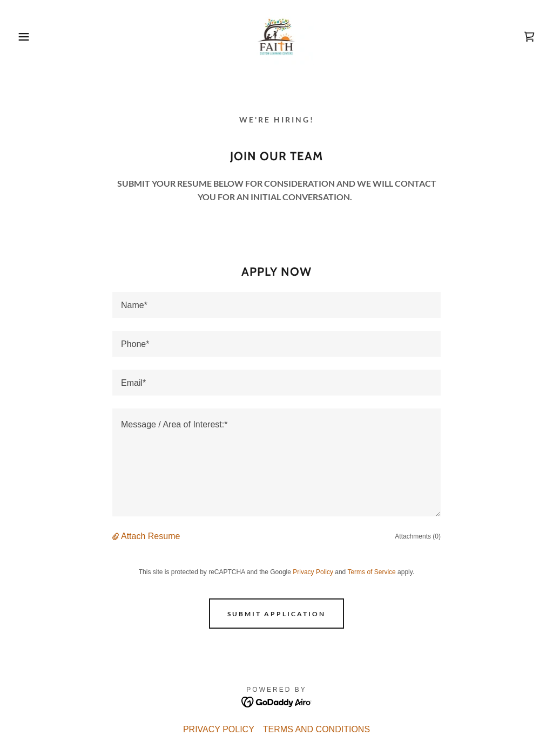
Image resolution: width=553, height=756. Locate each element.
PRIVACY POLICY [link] (219, 729)
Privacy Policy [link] (313, 572)
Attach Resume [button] (150, 536)
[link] (276, 36)
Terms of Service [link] (371, 572)
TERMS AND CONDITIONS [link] (316, 729)
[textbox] (276, 305)
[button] (28, 37)
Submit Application (276, 614)
